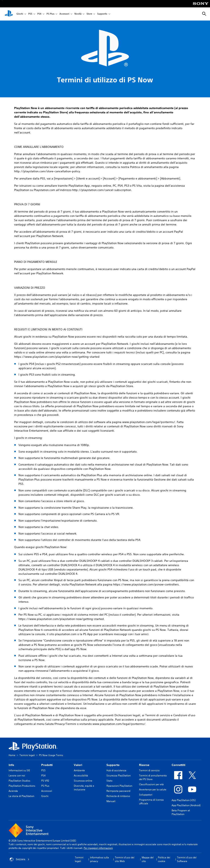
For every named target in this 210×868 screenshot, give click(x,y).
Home (12, 755)
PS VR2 (45, 781)
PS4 (39, 14)
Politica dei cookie (164, 859)
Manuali (111, 801)
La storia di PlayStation (21, 796)
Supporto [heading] (113, 765)
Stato (109, 781)
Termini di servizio (149, 770)
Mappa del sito (148, 859)
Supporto (102, 14)
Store (89, 14)
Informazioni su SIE (19, 770)
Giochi (20, 14)
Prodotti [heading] (47, 765)
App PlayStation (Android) (186, 805)
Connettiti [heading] (179, 765)
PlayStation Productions (22, 786)
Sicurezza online (83, 781)
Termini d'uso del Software (187, 859)
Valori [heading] (78, 765)
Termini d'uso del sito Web (125, 859)
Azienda (13, 791)
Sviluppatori (146, 795)
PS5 (30, 14)
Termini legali (27, 755)
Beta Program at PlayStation (181, 812)
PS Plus (50, 14)
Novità (78, 14)
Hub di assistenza (116, 770)
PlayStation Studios (19, 781)
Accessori (64, 14)
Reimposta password (118, 791)
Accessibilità (81, 775)
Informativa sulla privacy (99, 859)
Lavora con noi (17, 775)
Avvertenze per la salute (153, 789)
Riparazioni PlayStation (119, 786)
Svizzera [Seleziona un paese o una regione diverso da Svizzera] (19, 859)
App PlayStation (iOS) (184, 800)
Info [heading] (11, 765)
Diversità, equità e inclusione (84, 788)
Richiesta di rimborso (118, 796)
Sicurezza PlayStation (119, 775)
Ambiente (79, 770)
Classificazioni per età (151, 784)
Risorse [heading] (144, 765)
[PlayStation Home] (9, 14)
